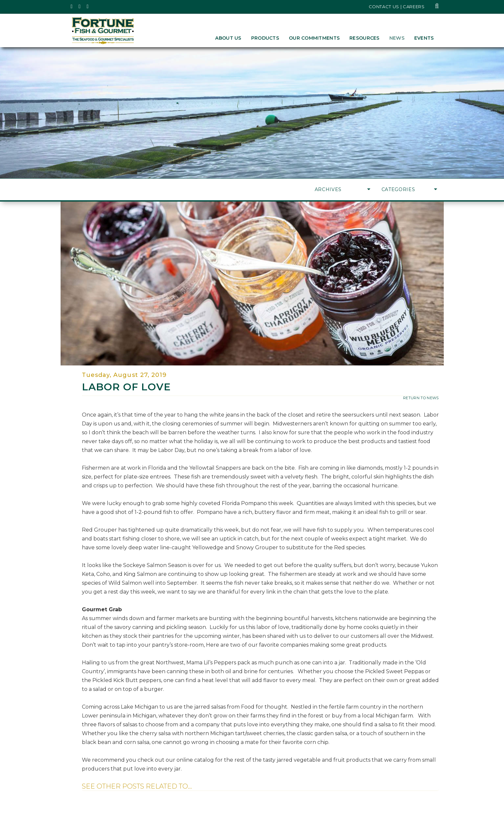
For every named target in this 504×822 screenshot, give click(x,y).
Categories (409, 189)
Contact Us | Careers (397, 7)
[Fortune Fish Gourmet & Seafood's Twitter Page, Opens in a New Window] (72, 7)
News (397, 38)
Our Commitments (314, 38)
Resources (364, 38)
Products (265, 38)
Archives (343, 189)
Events (424, 38)
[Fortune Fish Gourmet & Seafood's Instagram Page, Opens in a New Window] (80, 7)
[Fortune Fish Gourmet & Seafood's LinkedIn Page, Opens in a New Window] (88, 7)
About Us (228, 38)
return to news (421, 398)
